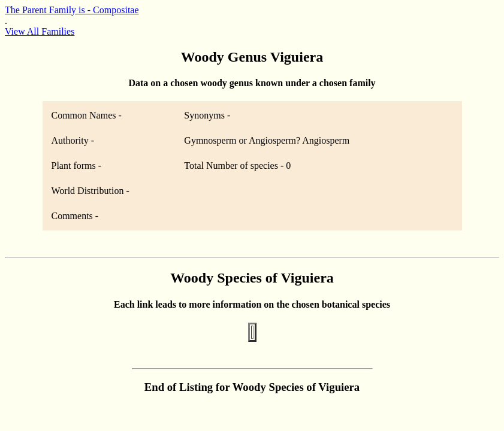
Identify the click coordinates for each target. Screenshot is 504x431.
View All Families (40, 31)
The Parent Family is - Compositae (72, 10)
